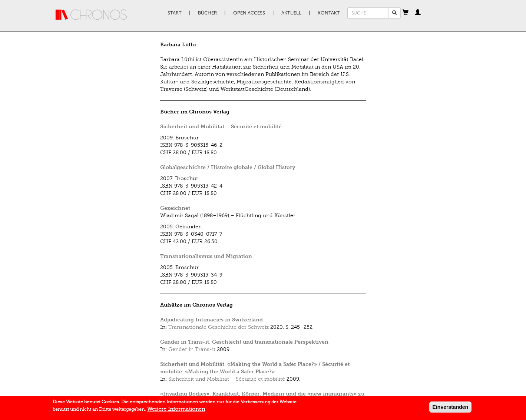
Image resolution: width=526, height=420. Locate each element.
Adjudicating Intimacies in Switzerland (211, 320)
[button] (406, 13)
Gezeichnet (175, 208)
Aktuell (291, 13)
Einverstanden (450, 409)
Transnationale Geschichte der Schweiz (219, 327)
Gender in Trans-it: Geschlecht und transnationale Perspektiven (244, 342)
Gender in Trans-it (192, 349)
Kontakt (329, 13)
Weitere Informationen (176, 411)
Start (175, 13)
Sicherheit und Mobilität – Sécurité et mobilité (221, 127)
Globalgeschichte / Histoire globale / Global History (228, 167)
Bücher (207, 13)
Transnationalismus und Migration (206, 256)
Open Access (249, 13)
